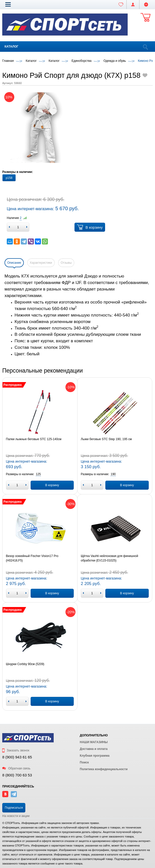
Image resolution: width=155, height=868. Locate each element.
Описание (14, 263)
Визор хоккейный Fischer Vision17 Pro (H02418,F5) (32, 558)
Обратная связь (16, 768)
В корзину (90, 227)
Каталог (11, 47)
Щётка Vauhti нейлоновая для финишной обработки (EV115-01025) (109, 558)
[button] (8, 4)
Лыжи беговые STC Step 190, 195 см (106, 439)
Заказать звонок (16, 750)
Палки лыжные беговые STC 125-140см (34, 439)
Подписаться (14, 808)
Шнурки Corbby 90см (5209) (25, 664)
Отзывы (66, 263)
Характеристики (41, 263)
